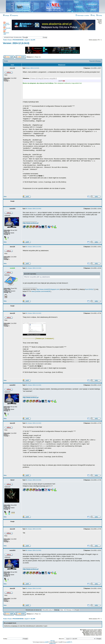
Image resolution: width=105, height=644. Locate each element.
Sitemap (53, 641)
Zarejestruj (14, 15)
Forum (10, 40)
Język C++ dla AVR (30, 40)
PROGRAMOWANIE (18, 40)
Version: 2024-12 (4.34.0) (16, 43)
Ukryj (40, 78)
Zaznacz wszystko (50, 78)
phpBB (46, 642)
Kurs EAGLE (89, 289)
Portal (5, 40)
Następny (99, 61)
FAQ (93, 15)
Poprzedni (92, 61)
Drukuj (6, 61)
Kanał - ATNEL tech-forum (7, 25)
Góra (5, 197)
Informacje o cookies (82, 15)
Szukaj (99, 15)
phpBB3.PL (69, 642)
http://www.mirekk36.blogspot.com (48, 289)
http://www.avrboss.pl (31, 223)
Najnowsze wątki (6, 33)
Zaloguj (6, 15)
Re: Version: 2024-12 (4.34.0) (34, 209)
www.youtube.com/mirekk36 (41, 291)
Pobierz (33, 78)
